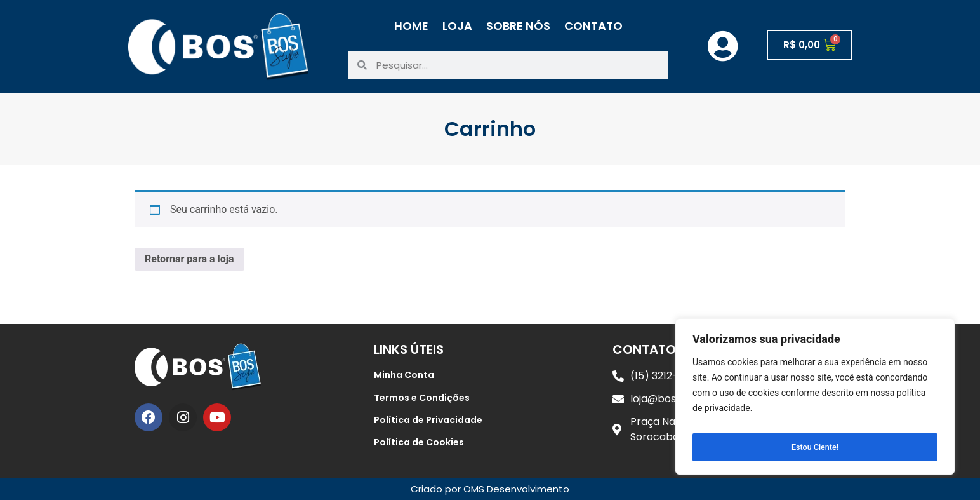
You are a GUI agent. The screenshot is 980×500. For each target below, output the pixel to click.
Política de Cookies (419, 442)
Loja (457, 26)
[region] (815, 400)
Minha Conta (404, 375)
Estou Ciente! (815, 447)
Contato (593, 26)
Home (411, 26)
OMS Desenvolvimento (516, 489)
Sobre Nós (518, 26)
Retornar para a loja (189, 259)
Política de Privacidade (428, 420)
